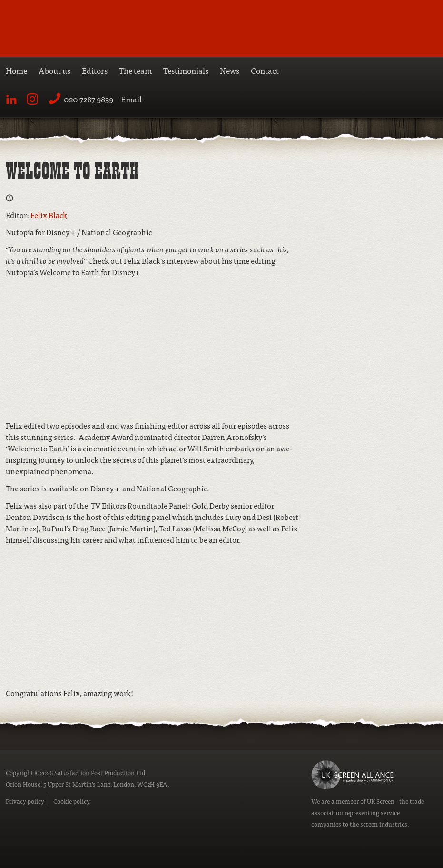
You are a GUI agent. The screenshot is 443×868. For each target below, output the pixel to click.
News (230, 70)
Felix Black (49, 215)
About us (54, 70)
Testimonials (186, 70)
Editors (95, 70)
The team (135, 70)
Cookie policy (72, 801)
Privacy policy (25, 801)
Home (16, 70)
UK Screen (381, 801)
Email (131, 99)
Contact (265, 70)
